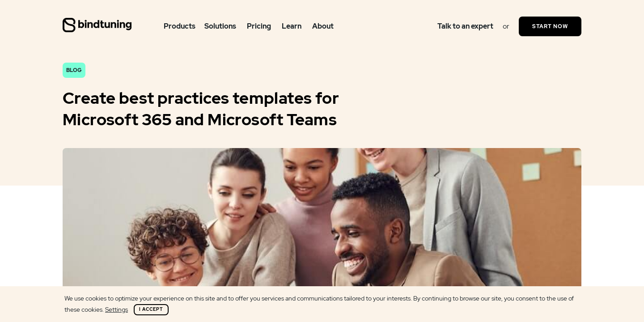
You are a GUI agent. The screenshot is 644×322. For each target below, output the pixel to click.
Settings (117, 309)
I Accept (151, 309)
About (323, 26)
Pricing (259, 26)
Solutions (220, 26)
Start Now (550, 26)
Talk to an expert (465, 26)
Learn (292, 26)
